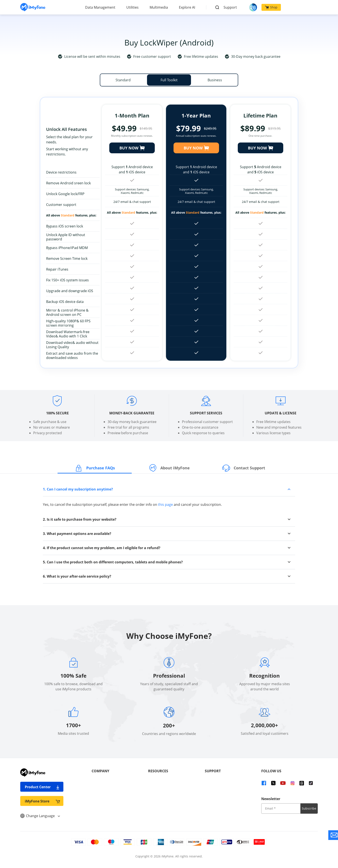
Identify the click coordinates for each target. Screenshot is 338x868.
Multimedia (159, 7)
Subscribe (309, 808)
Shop (271, 7)
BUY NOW (132, 148)
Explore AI (187, 7)
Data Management (100, 7)
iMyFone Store (42, 801)
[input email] (281, 808)
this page (165, 505)
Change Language (40, 816)
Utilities (132, 7)
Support (230, 7)
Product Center (42, 787)
